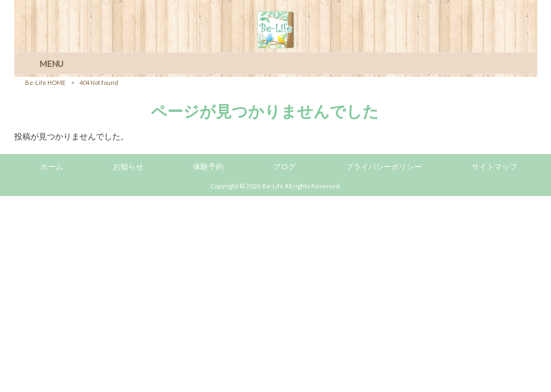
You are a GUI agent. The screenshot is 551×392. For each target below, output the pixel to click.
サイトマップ (494, 166)
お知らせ (128, 166)
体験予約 (208, 166)
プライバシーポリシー (384, 166)
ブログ (284, 166)
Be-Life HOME (45, 82)
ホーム (52, 166)
